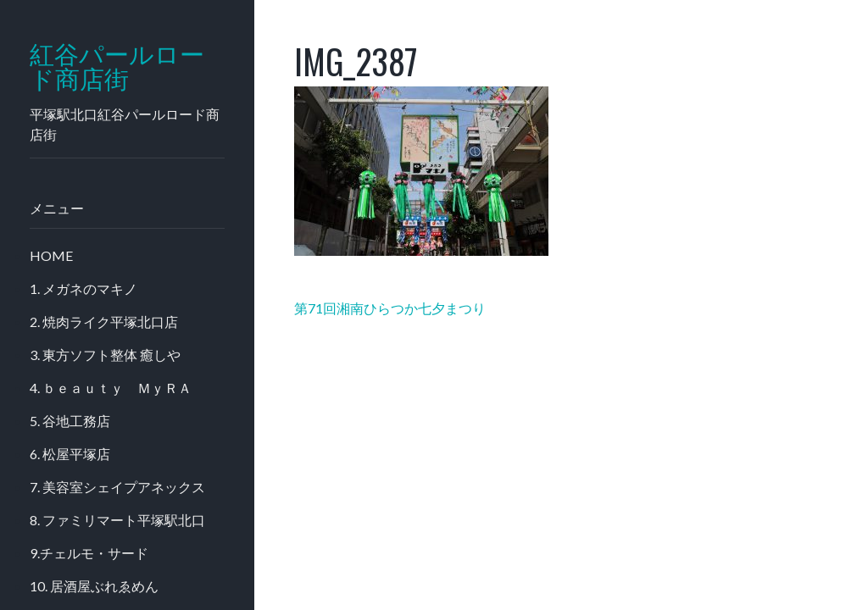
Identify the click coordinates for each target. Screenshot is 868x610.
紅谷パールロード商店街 (117, 67)
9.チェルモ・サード (89, 553)
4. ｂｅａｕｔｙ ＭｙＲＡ (111, 388)
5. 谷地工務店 (70, 421)
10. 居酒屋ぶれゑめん (94, 586)
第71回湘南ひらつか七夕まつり (390, 308)
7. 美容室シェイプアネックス (117, 487)
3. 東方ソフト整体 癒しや (105, 355)
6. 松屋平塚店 (70, 454)
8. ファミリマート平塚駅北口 (117, 520)
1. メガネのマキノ (83, 288)
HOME (51, 255)
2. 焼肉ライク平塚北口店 (104, 322)
